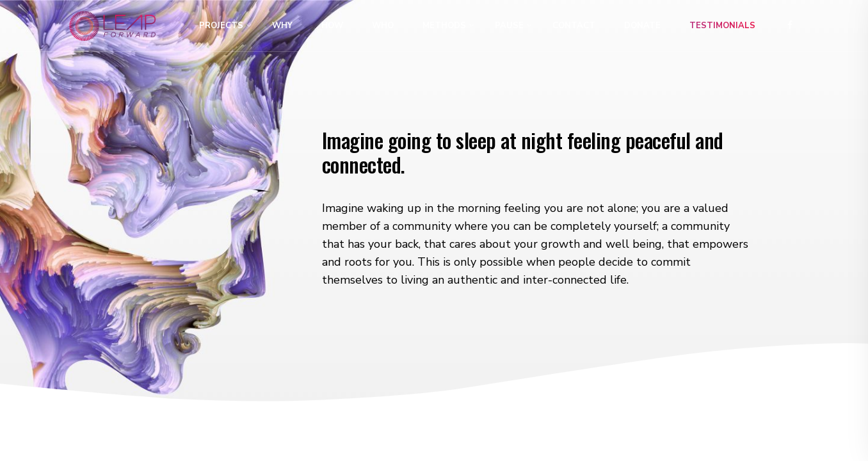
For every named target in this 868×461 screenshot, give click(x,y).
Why (282, 26)
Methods (444, 26)
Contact (574, 26)
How (332, 26)
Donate (642, 26)
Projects (221, 26)
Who (383, 26)
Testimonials (722, 26)
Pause (509, 26)
